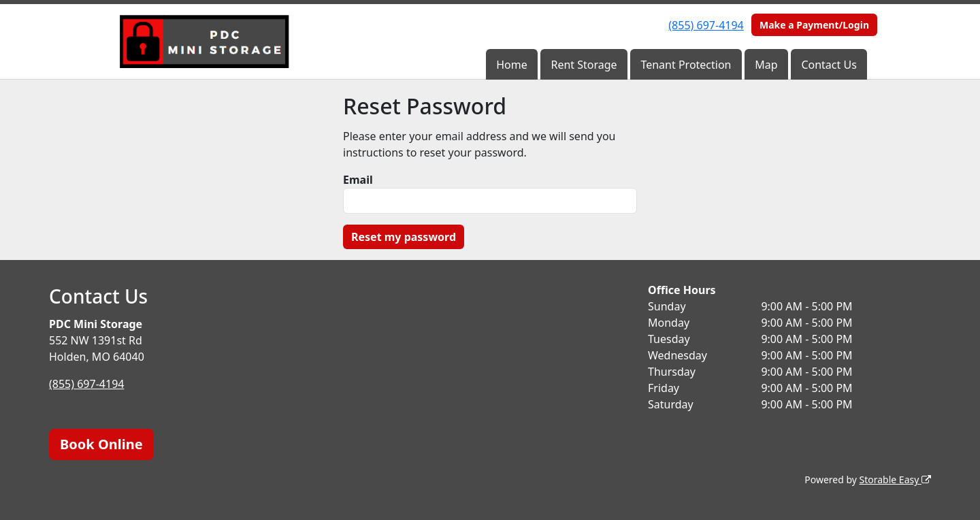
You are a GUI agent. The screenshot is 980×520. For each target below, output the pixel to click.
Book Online (101, 444)
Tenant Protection (686, 65)
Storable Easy (895, 480)
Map (766, 65)
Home (512, 65)
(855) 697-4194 (706, 25)
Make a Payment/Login (814, 25)
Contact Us (829, 65)
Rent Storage (584, 65)
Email (358, 180)
